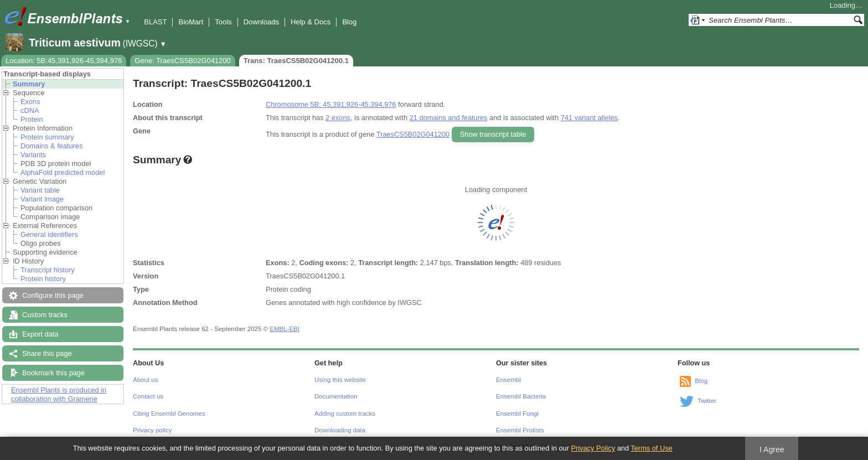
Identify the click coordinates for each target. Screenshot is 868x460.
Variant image (42, 199)
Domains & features (51, 146)
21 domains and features (449, 118)
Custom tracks (45, 315)
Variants (33, 155)
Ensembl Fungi (517, 414)
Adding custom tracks (345, 414)
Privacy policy (152, 430)
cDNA (30, 110)
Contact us (148, 396)
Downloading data (340, 430)
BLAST (155, 22)
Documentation (336, 396)
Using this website (340, 380)
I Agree (772, 449)
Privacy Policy (593, 448)
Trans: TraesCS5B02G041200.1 (296, 61)
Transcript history (48, 270)
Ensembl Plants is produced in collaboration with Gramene (59, 394)
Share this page (47, 353)
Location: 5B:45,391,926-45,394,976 (64, 61)
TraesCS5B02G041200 (413, 134)
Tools (223, 22)
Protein (32, 119)
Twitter (707, 401)
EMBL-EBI (285, 329)
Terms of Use (651, 448)
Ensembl (508, 380)
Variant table (40, 190)
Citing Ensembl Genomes (169, 414)
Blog (349, 22)
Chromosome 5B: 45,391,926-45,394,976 (331, 104)
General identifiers (49, 234)
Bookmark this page (53, 373)
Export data (40, 334)
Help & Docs (311, 22)
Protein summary (47, 137)
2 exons (338, 118)
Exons (30, 102)
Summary (29, 84)
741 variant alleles (589, 118)
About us (145, 380)
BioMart (191, 22)
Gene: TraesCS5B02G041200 (182, 61)
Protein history (43, 279)
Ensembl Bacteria (521, 396)
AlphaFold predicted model (63, 172)
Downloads (261, 22)
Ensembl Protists (520, 430)
